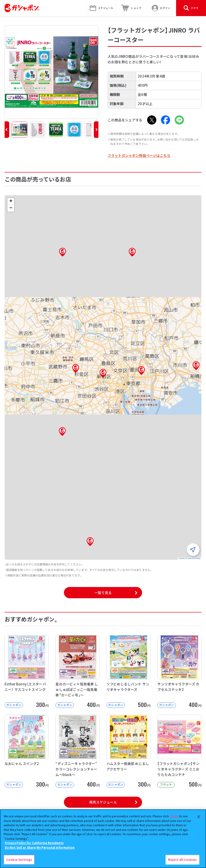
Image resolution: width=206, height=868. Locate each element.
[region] (103, 839)
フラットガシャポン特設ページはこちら (139, 155)
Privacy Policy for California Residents (34, 843)
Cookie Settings (19, 860)
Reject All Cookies (182, 860)
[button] (7, 130)
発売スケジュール (103, 802)
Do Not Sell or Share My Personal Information (40, 847)
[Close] (199, 817)
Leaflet (182, 558)
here (175, 816)
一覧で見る (103, 593)
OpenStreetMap (194, 558)
